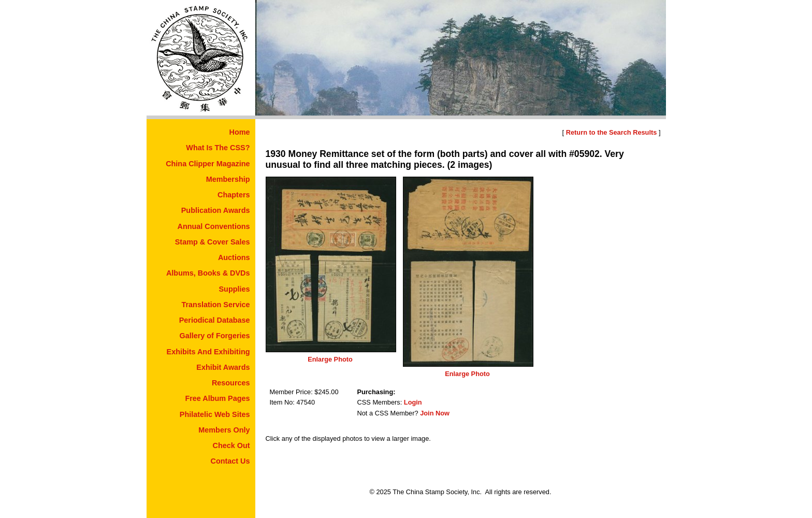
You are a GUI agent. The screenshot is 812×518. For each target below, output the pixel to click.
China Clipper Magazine (208, 164)
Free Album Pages (217, 398)
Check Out (231, 445)
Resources (231, 383)
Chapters (234, 195)
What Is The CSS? (218, 148)
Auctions (234, 257)
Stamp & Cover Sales (213, 242)
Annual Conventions (214, 226)
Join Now (435, 413)
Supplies (235, 289)
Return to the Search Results (612, 132)
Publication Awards (216, 210)
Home (240, 132)
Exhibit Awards (223, 367)
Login (413, 402)
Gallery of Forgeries (215, 336)
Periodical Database (215, 320)
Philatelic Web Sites (215, 414)
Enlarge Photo (330, 359)
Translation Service (216, 305)
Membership (228, 179)
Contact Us (230, 461)
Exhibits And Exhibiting (208, 352)
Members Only (224, 430)
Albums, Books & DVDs (208, 273)
